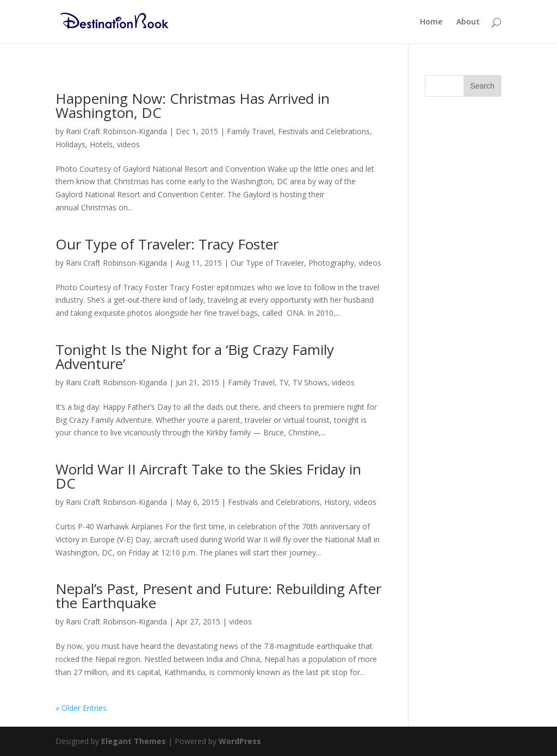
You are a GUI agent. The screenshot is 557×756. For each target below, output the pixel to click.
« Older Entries (81, 708)
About (468, 22)
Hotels (101, 144)
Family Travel (250, 131)
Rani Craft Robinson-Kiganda (116, 131)
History (337, 502)
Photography (331, 263)
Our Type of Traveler (267, 263)
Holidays (70, 144)
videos (128, 144)
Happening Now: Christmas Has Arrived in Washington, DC (193, 105)
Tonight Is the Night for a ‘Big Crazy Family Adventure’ (195, 357)
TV (284, 382)
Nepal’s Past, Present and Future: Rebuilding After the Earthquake (218, 596)
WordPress (240, 741)
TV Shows (310, 382)
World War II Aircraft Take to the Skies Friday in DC (208, 476)
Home (431, 22)
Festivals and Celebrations (324, 131)
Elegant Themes (134, 741)
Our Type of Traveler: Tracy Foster (167, 244)
